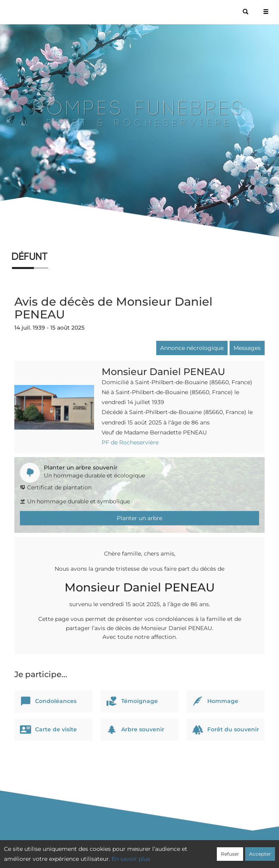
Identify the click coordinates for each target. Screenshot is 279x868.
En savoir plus (131, 859)
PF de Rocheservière (130, 442)
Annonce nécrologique (192, 348)
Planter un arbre (139, 518)
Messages (247, 348)
